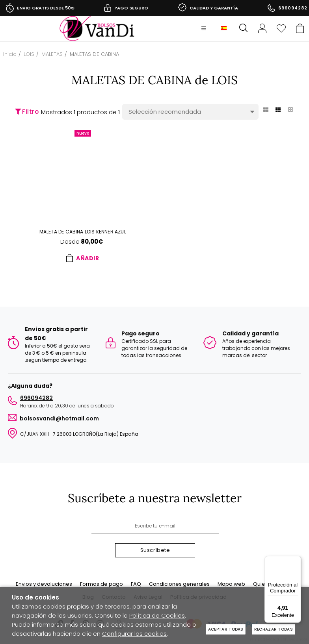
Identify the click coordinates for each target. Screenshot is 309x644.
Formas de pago (101, 584)
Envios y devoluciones (44, 584)
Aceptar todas (226, 629)
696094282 (293, 8)
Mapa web (231, 584)
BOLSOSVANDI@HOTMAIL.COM (59, 416)
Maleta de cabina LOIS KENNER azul (83, 232)
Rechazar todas (274, 629)
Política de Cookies (157, 615)
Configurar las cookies (134, 634)
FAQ (136, 584)
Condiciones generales (179, 584)
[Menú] (296, 561)
